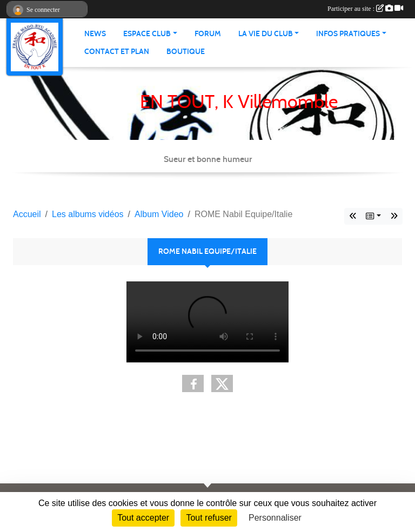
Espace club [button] (147, 34)
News (95, 34)
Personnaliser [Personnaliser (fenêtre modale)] (275, 518)
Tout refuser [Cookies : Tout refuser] (209, 518)
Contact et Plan (117, 52)
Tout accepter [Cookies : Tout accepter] (143, 518)
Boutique (186, 52)
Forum (208, 34)
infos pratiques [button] (348, 34)
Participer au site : (365, 9)
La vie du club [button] (266, 34)
